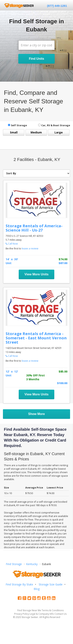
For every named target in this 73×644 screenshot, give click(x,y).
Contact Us (61, 614)
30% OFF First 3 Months (36, 377)
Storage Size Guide (51, 584)
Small (14, 132)
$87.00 (63, 263)
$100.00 (62, 383)
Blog (37, 589)
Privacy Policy (22, 614)
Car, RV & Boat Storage (54, 125)
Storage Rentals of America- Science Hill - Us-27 (34, 228)
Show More (36, 414)
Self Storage (17, 125)
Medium (36, 132)
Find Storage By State (19, 584)
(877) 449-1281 (57, 6)
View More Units (36, 274)
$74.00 (63, 259)
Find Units (36, 59)
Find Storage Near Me (29, 610)
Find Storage (14, 564)
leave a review (30, 249)
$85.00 (63, 371)
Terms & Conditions (53, 610)
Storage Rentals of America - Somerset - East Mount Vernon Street (36, 338)
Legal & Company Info (42, 614)
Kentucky (32, 564)
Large (59, 132)
